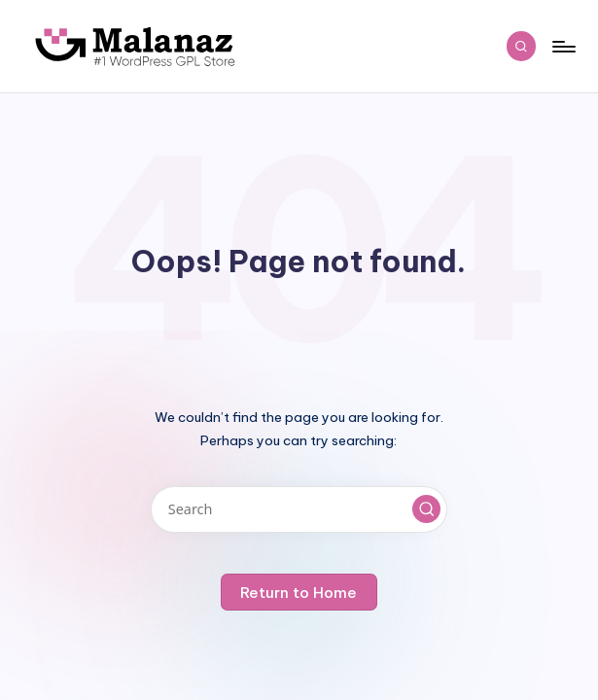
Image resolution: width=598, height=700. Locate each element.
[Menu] (563, 47)
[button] (427, 509)
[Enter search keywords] (299, 509)
